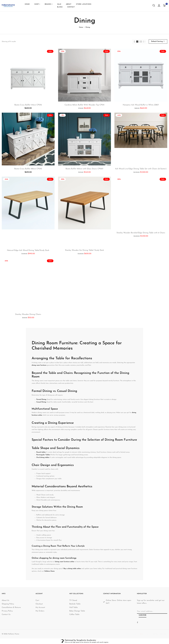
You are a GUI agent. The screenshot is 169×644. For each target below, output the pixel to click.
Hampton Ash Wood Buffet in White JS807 (141, 105)
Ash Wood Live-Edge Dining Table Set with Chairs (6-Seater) (141, 169)
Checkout (39, 604)
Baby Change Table (77, 611)
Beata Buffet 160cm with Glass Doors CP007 (84, 169)
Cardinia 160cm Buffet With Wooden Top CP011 (84, 105)
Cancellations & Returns (11, 607)
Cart (37, 600)
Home (81, 27)
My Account (40, 607)
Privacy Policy (7, 611)
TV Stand (73, 600)
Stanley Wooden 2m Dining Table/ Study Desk (84, 250)
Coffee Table (74, 615)
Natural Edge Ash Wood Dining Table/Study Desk (28, 250)
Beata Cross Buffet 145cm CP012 (28, 105)
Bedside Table (75, 604)
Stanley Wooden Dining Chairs (28, 314)
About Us (5, 600)
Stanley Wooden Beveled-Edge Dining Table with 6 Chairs (141, 233)
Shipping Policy (8, 604)
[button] (165, 6)
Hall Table (74, 607)
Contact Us (6, 615)
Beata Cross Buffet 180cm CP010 (28, 169)
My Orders (40, 611)
